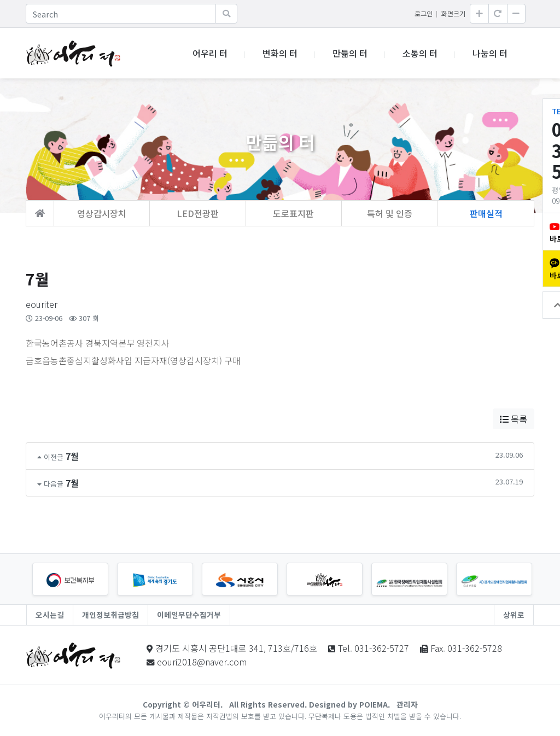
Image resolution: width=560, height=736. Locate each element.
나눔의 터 (490, 53)
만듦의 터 (350, 53)
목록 (514, 419)
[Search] (121, 14)
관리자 (407, 704)
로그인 (424, 13)
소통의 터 (420, 53)
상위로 (514, 615)
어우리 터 (210, 53)
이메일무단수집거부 (189, 615)
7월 (72, 456)
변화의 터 (280, 53)
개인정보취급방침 (110, 615)
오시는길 (50, 615)
